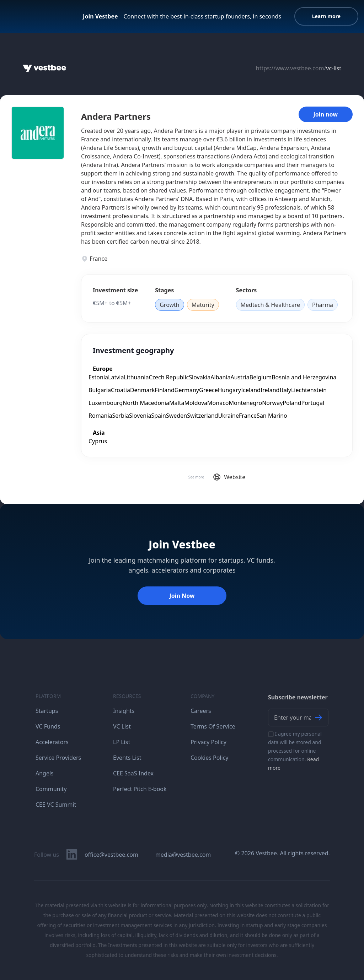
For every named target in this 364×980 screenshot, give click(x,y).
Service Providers (58, 758)
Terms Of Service (213, 726)
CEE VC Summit (56, 805)
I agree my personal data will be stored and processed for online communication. (295, 751)
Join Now (182, 596)
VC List (122, 726)
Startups (47, 711)
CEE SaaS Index (133, 773)
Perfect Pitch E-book (140, 789)
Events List (127, 758)
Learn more (326, 16)
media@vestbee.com (183, 855)
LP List (122, 742)
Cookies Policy (209, 758)
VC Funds (48, 726)
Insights (124, 711)
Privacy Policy (208, 742)
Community (51, 789)
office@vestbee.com (111, 855)
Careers (201, 711)
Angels (45, 773)
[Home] (44, 68)
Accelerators (52, 742)
